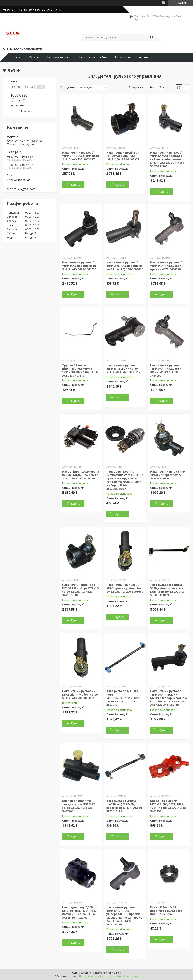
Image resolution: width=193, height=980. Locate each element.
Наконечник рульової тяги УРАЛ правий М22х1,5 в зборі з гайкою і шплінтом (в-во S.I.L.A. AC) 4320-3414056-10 (168, 698)
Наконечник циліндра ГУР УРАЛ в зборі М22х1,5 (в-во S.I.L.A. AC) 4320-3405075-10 (81, 590)
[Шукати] (152, 37)
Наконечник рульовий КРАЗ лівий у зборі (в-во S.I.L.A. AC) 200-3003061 (80, 694)
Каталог (35, 57)
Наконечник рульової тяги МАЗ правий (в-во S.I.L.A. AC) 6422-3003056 (79, 266)
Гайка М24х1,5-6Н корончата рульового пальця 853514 (166, 911)
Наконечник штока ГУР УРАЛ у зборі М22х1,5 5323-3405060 (168, 475)
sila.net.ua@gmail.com (21, 189)
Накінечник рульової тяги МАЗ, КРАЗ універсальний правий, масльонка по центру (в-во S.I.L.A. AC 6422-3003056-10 (125, 916)
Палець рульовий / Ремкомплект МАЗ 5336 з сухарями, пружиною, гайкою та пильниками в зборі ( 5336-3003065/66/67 (125, 480)
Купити (76, 185)
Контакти (145, 57)
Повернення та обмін (94, 57)
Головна (18, 57)
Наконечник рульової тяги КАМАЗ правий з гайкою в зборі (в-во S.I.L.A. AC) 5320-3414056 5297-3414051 (167, 159)
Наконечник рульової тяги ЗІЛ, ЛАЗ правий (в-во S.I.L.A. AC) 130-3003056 (125, 266)
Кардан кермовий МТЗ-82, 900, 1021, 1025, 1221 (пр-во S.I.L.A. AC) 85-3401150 (169, 806)
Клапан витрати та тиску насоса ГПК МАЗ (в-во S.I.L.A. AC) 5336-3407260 (79, 806)
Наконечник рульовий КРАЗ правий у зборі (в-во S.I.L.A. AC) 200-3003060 (125, 588)
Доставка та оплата (60, 57)
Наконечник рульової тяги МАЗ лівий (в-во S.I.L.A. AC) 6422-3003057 (123, 368)
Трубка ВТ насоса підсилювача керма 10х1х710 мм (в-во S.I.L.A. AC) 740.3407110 (80, 370)
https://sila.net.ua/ (18, 180)
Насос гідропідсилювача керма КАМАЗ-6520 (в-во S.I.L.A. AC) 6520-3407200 (81, 475)
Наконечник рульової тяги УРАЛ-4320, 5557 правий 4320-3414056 (166, 266)
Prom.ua (116, 973)
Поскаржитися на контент (94, 976)
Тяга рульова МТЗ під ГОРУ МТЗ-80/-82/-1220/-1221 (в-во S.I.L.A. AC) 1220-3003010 (123, 698)
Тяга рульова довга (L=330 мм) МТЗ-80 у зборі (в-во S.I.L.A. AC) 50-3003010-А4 (125, 806)
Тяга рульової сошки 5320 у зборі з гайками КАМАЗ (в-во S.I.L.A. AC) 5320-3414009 (167, 590)
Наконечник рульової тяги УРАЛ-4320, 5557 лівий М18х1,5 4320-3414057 (166, 370)
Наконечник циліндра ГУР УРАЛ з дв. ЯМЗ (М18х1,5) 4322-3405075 (123, 156)
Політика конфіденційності (128, 976)
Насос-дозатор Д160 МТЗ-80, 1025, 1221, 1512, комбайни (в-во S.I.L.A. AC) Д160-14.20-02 (80, 912)
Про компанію (123, 57)
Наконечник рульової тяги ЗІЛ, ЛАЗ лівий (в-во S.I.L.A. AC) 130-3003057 (81, 156)
